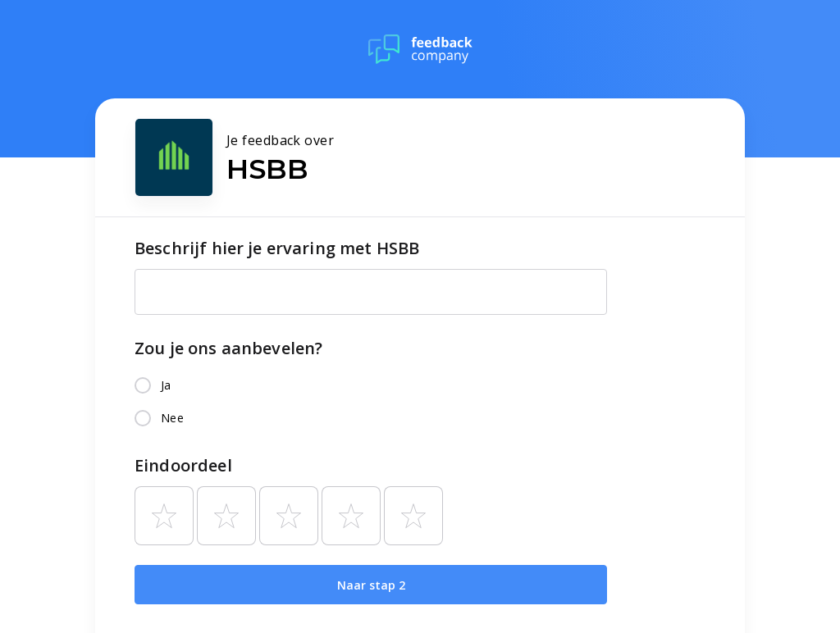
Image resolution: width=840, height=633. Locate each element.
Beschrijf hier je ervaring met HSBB (277, 248)
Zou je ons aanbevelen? (228, 348)
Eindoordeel (183, 465)
